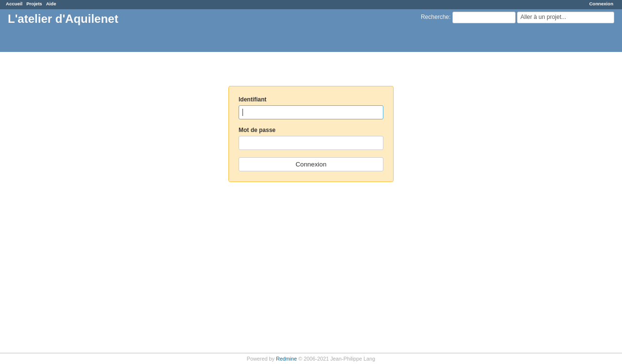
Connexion (601, 4)
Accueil (14, 4)
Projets (34, 4)
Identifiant (252, 99)
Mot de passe (257, 130)
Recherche (435, 17)
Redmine (286, 359)
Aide (51, 4)
